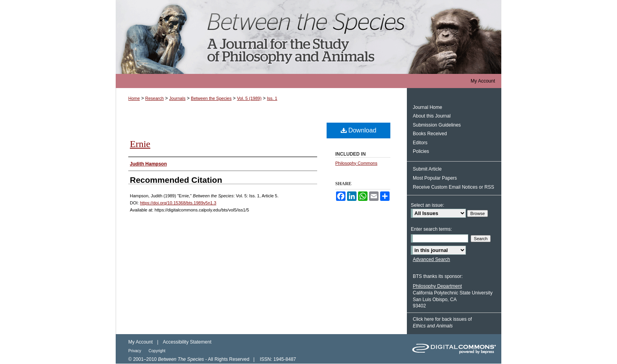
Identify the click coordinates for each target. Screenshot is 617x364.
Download (359, 130)
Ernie (140, 144)
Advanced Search (431, 259)
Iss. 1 (272, 98)
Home (134, 98)
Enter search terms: (431, 229)
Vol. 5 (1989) (249, 98)
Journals (177, 98)
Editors (420, 143)
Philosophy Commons (356, 163)
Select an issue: (428, 205)
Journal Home (428, 107)
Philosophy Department (437, 286)
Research (154, 98)
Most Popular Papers (435, 178)
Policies (421, 151)
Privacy (135, 351)
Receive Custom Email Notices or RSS (454, 187)
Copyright (157, 351)
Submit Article (427, 169)
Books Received (430, 134)
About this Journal (432, 116)
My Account (140, 342)
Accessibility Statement (187, 342)
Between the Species (308, 37)
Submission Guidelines (437, 125)
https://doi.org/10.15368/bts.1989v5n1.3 (178, 203)
